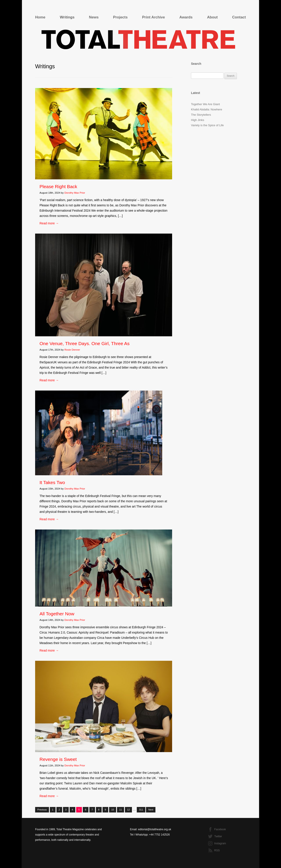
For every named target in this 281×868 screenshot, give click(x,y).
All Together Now (57, 614)
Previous (42, 810)
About (212, 17)
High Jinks (198, 120)
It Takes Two (52, 482)
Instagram (220, 843)
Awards (186, 17)
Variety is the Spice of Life (207, 125)
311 (141, 810)
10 (113, 810)
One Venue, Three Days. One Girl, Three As (85, 343)
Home (40, 17)
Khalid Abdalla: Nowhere (207, 109)
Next (151, 810)
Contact (239, 17)
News (94, 17)
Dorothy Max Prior (75, 193)
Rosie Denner (72, 350)
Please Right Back (58, 186)
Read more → (49, 223)
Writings (67, 17)
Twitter (218, 836)
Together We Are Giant (205, 104)
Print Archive (153, 17)
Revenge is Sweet (58, 759)
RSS (217, 850)
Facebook (220, 829)
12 (128, 810)
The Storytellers (201, 115)
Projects (120, 17)
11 (121, 810)
